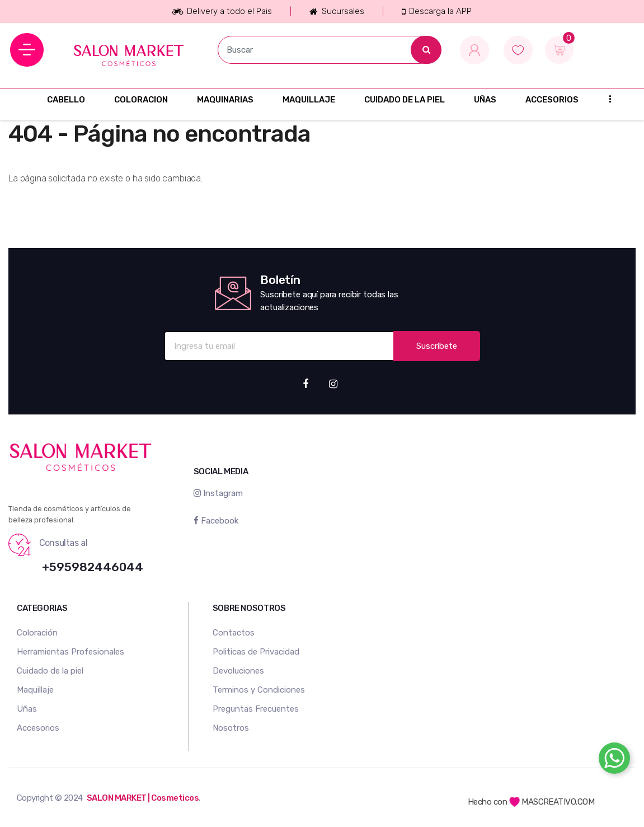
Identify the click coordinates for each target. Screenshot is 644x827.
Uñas (27, 709)
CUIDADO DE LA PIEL (405, 100)
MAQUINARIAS (225, 100)
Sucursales (337, 11)
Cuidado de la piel (50, 671)
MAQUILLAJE (309, 100)
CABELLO (66, 100)
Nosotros (231, 728)
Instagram (218, 493)
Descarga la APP (437, 11)
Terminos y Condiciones (259, 690)
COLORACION (141, 100)
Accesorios (38, 728)
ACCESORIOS (552, 100)
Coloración (37, 633)
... (607, 98)
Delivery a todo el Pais (222, 11)
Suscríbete (437, 346)
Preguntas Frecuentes (256, 709)
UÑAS (485, 100)
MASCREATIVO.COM (552, 802)
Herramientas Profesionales (70, 652)
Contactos (234, 633)
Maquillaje (35, 690)
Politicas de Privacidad (256, 652)
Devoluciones (238, 671)
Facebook (216, 521)
